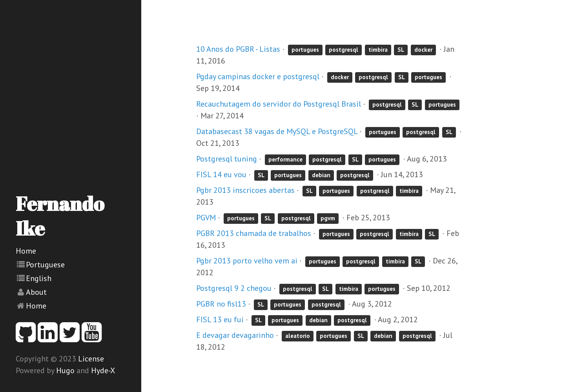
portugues (305, 50)
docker (423, 50)
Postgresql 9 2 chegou (234, 288)
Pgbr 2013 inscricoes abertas (245, 190)
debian (321, 175)
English (39, 278)
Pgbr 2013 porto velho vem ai (247, 261)
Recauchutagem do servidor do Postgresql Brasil (279, 104)
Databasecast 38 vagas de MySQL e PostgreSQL (277, 131)
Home (26, 251)
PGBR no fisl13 (221, 304)
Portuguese (45, 265)
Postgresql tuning (227, 159)
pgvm (328, 218)
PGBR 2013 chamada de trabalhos (254, 233)
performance (285, 159)
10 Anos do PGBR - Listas (238, 49)
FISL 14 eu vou (221, 174)
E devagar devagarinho (235, 335)
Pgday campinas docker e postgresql (258, 76)
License (91, 359)
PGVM (206, 218)
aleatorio (298, 336)
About (36, 292)
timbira (378, 50)
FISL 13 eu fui (220, 319)
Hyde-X (103, 370)
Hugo (65, 370)
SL (401, 50)
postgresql (344, 50)
